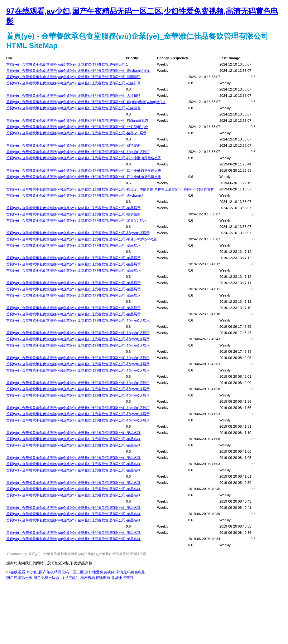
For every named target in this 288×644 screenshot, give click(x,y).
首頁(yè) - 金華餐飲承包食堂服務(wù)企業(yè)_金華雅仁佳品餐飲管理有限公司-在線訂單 (73, 83)
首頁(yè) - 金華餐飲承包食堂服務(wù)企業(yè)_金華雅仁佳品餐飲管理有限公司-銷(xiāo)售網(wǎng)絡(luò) (86, 102)
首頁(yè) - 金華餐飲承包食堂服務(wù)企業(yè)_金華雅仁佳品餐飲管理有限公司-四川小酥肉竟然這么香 (84, 158)
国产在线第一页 (19, 578)
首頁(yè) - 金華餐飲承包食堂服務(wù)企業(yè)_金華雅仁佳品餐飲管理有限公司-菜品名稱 (73, 433)
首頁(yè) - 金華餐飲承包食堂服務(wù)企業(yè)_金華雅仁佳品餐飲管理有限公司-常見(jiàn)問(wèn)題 (82, 239)
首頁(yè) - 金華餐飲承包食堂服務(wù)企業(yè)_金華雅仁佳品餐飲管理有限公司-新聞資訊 (73, 77)
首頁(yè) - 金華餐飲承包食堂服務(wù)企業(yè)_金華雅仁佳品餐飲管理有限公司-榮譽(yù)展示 (76, 133)
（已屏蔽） (70, 578)
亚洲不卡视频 (122, 578)
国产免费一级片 (46, 578)
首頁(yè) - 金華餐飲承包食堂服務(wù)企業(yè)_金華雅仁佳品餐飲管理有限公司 (66, 64)
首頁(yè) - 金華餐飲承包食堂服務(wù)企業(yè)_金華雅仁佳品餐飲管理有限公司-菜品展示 (73, 208)
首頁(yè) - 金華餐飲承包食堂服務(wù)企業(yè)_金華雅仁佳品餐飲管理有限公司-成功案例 (73, 145)
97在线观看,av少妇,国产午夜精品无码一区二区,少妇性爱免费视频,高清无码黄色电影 (76, 572)
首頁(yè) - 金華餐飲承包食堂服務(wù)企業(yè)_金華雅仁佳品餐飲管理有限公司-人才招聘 (73, 96)
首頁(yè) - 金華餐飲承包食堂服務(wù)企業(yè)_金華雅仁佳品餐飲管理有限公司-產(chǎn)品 (75, 195)
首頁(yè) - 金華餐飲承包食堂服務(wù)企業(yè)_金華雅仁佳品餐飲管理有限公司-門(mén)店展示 (78, 152)
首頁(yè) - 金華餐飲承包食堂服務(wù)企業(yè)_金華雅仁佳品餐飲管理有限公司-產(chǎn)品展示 (78, 71)
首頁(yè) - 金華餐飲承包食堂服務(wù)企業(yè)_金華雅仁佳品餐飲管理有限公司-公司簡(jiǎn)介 (77, 127)
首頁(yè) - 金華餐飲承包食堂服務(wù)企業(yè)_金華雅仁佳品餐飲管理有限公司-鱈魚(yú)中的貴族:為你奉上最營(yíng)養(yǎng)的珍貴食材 (110, 189)
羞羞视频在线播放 (95, 578)
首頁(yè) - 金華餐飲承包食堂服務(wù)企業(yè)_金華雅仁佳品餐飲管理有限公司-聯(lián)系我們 (77, 120)
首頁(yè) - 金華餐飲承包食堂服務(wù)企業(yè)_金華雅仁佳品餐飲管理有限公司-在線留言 (73, 108)
